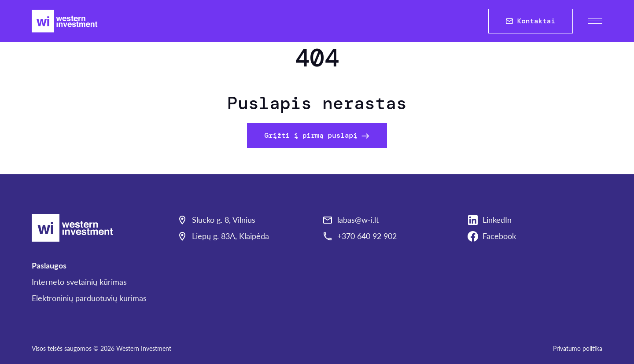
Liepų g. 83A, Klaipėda (230, 236)
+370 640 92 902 (367, 236)
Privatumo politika (578, 348)
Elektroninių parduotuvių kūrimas (89, 298)
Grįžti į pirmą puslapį (317, 135)
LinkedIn (497, 220)
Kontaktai (531, 21)
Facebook (499, 236)
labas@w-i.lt (358, 220)
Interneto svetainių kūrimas (79, 282)
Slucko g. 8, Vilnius (224, 220)
